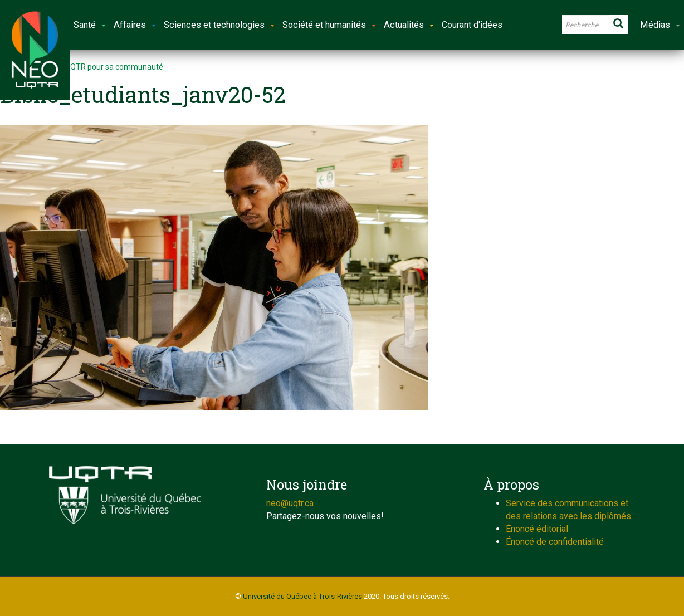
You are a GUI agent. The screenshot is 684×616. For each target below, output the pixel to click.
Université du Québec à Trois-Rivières (302, 596)
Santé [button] (90, 25)
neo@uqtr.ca (290, 503)
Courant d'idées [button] (472, 25)
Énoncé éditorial (537, 529)
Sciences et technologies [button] (219, 25)
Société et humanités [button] (329, 25)
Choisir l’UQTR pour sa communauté (100, 67)
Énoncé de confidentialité (555, 542)
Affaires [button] (135, 25)
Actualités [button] (409, 25)
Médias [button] (660, 25)
